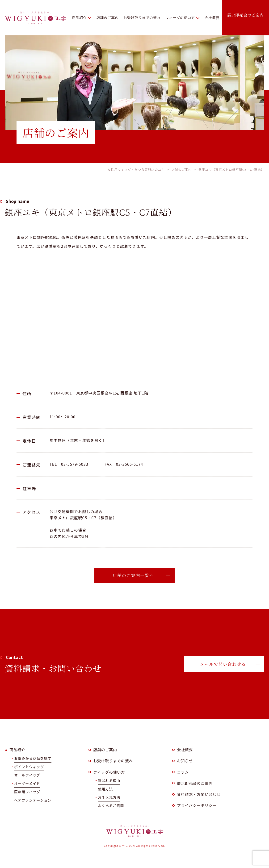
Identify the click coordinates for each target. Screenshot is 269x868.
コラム (183, 772)
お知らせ (185, 761)
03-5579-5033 (75, 464)
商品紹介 (17, 750)
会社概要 (185, 750)
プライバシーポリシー (197, 805)
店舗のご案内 (105, 750)
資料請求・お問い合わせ (199, 794)
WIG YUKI (35, 18)
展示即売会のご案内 (195, 783)
